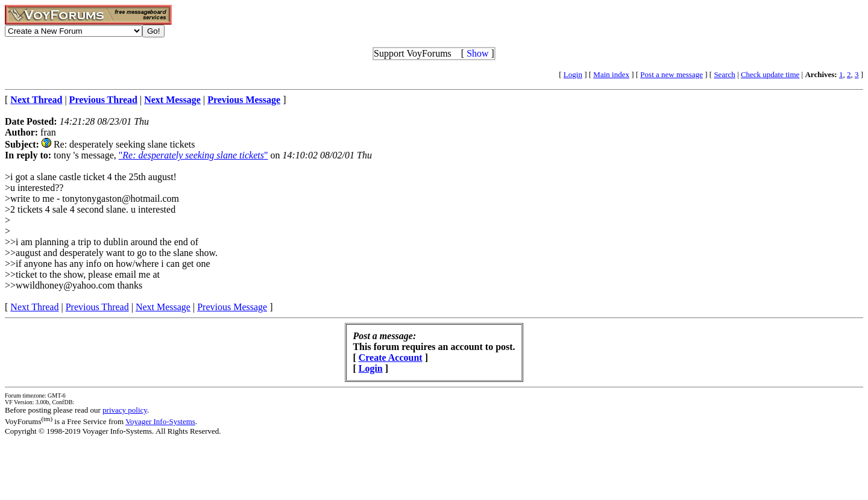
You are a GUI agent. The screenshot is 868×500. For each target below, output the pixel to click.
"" (193, 155)
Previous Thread (97, 307)
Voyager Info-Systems (160, 421)
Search (724, 74)
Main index (611, 74)
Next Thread (34, 307)
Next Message (163, 307)
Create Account (391, 358)
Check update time (770, 74)
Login (573, 74)
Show (477, 53)
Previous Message (232, 307)
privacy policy (125, 410)
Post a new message (671, 74)
